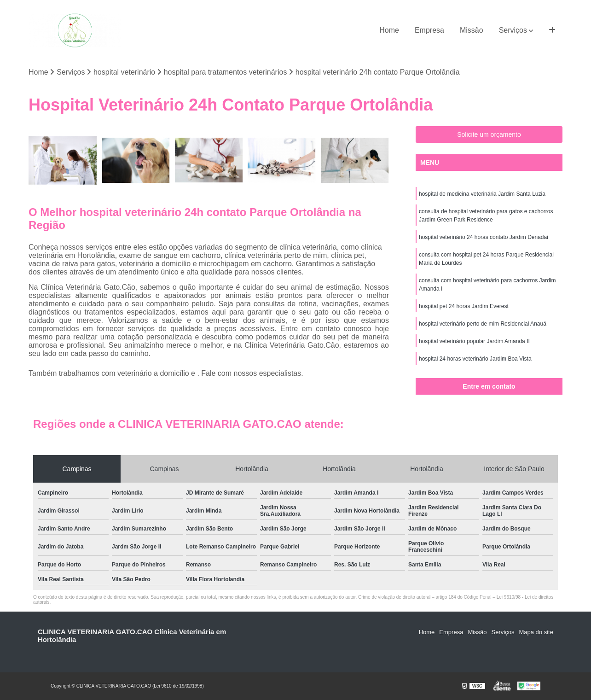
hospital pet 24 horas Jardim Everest (464, 306)
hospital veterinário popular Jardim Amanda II (474, 341)
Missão (472, 30)
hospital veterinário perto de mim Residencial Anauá (483, 324)
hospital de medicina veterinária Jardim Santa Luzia (482, 194)
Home (389, 30)
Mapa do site (536, 632)
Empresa (429, 30)
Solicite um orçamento (489, 134)
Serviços (513, 30)
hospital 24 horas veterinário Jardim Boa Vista (475, 359)
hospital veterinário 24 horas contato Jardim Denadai (484, 237)
